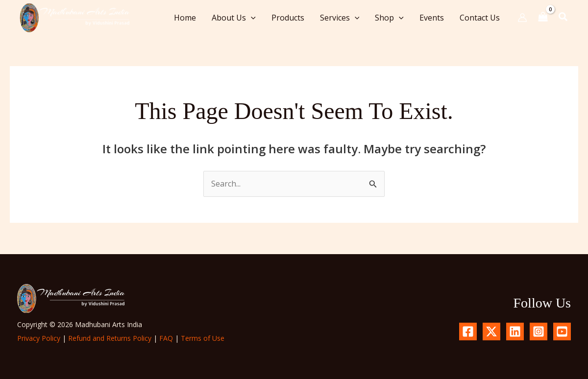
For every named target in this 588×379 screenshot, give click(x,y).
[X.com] (491, 332)
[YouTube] (562, 332)
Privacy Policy (39, 338)
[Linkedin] (515, 332)
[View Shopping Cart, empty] (543, 17)
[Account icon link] (522, 18)
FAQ (166, 338)
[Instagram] (539, 332)
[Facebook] (468, 332)
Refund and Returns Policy (110, 338)
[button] (251, 18)
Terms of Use (203, 338)
